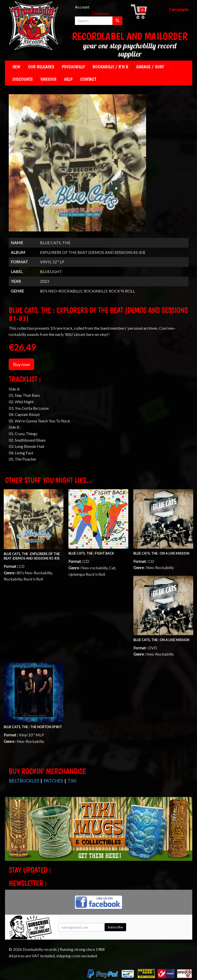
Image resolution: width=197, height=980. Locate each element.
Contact (88, 79)
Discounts (23, 79)
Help (68, 79)
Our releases (41, 67)
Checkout (100, 13)
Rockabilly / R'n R (110, 67)
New (16, 67)
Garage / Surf (150, 67)
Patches (53, 781)
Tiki (72, 781)
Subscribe (115, 927)
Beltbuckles (24, 781)
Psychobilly (73, 67)
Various (48, 79)
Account (82, 7)
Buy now (21, 364)
